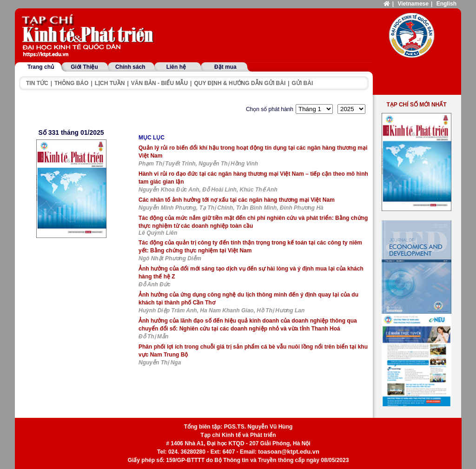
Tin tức (37, 83)
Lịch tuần (110, 83)
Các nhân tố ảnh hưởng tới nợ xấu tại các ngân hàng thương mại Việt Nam (237, 200)
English (446, 4)
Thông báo (71, 83)
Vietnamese (413, 4)
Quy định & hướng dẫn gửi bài (240, 83)
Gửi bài (303, 83)
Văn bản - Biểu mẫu (159, 83)
